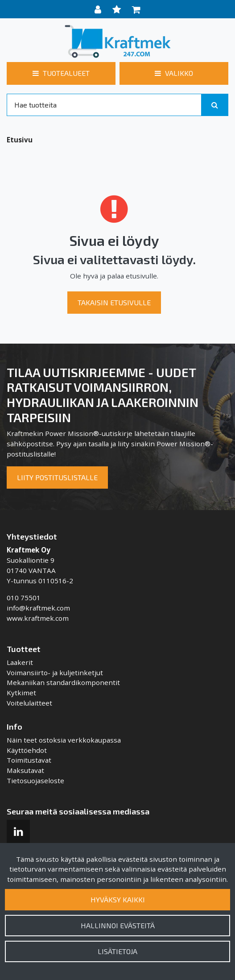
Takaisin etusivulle (114, 302)
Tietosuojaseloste (35, 781)
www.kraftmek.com (38, 618)
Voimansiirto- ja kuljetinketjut (55, 673)
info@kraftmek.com (38, 608)
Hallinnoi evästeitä (118, 925)
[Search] (104, 105)
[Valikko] (174, 73)
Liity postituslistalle (57, 477)
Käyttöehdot (27, 750)
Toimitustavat (29, 760)
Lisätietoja (117, 951)
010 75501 (24, 598)
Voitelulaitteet (29, 703)
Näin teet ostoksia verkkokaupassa (64, 740)
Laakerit (20, 662)
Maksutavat (25, 770)
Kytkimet (21, 693)
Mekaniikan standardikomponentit (63, 682)
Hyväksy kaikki (118, 899)
